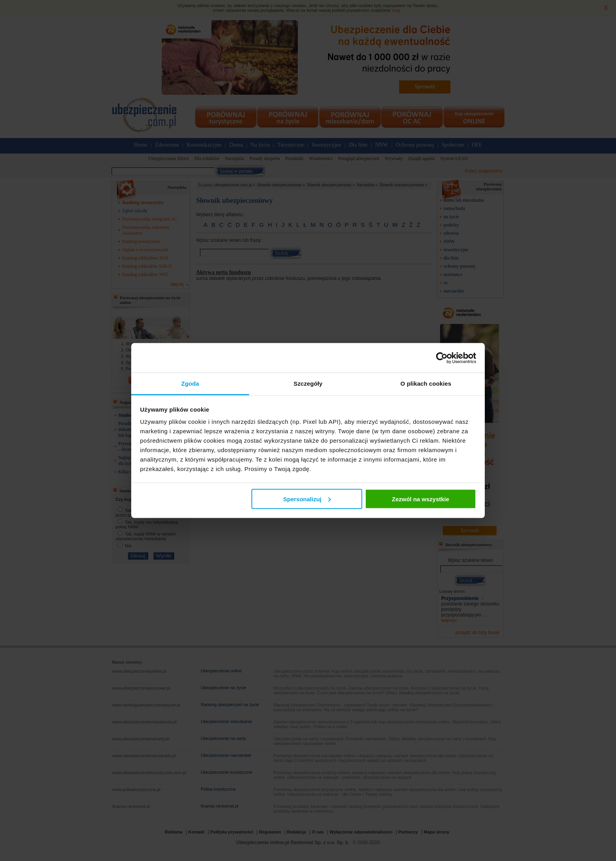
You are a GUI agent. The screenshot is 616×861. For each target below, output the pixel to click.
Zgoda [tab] (190, 384)
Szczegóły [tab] (308, 384)
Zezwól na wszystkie (420, 499)
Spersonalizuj (307, 499)
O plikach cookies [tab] (426, 384)
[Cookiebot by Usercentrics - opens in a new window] (442, 358)
